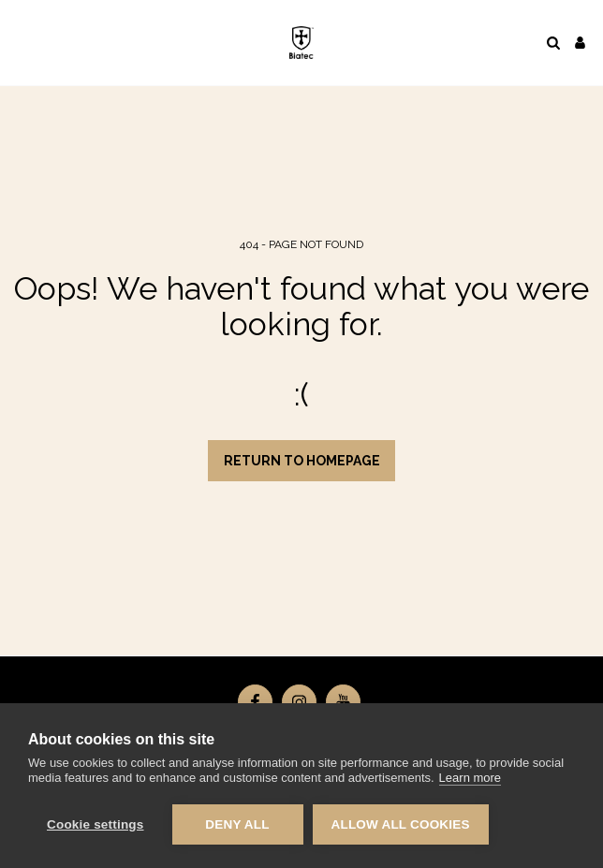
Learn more (470, 778)
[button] (21, 42)
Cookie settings (96, 824)
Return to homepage (302, 461)
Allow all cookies (401, 824)
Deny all (237, 824)
